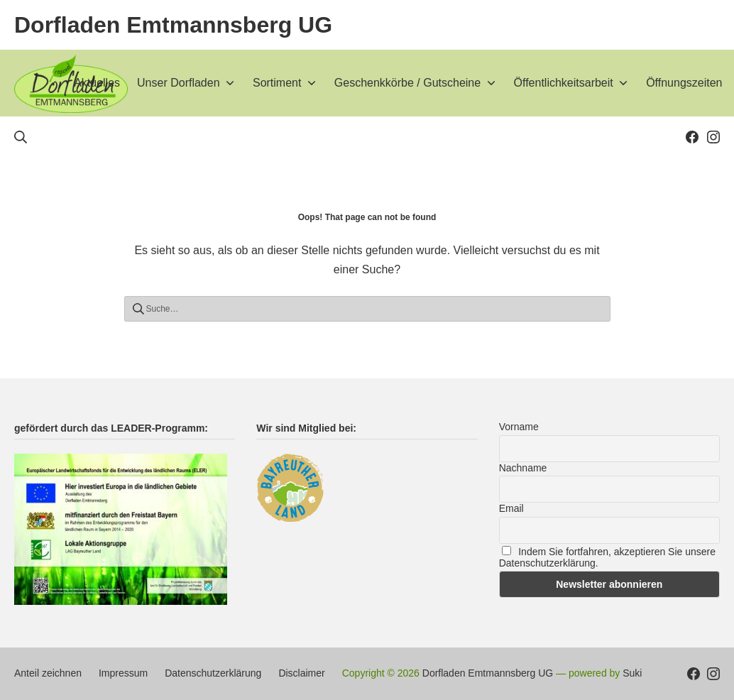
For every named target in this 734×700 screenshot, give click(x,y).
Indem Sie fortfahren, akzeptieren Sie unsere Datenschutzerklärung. (607, 557)
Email (511, 508)
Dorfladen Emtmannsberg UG (488, 673)
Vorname (519, 427)
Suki (632, 673)
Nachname (523, 468)
